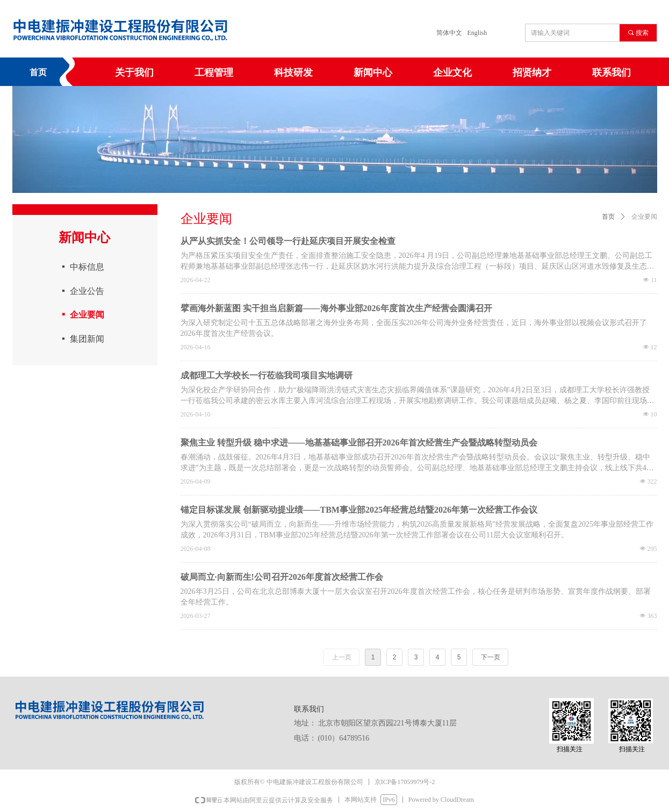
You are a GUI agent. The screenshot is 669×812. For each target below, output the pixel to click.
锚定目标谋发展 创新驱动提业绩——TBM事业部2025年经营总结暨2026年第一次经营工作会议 (359, 510)
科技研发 (293, 73)
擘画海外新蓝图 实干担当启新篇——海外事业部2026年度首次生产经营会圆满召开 (336, 308)
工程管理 (214, 73)
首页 (608, 217)
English (477, 33)
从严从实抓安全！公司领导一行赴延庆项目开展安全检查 (288, 241)
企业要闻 (644, 217)
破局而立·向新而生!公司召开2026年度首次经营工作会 (282, 577)
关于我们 (134, 73)
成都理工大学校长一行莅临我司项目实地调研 (267, 375)
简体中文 (449, 33)
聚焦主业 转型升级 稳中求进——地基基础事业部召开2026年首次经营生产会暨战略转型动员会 (359, 443)
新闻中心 (373, 73)
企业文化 (452, 73)
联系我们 (612, 73)
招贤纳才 (532, 73)
